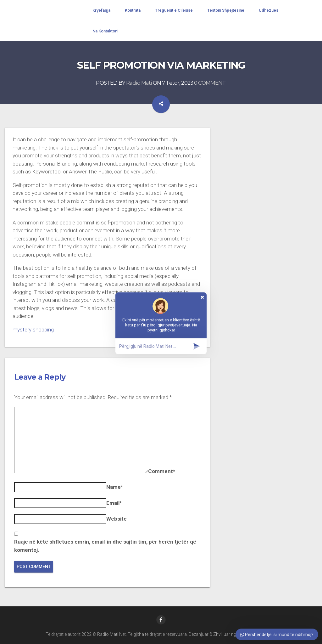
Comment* (162, 471)
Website (117, 519)
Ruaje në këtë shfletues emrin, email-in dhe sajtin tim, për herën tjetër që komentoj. (105, 546)
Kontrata (133, 10)
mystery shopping (33, 330)
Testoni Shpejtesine (226, 10)
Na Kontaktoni (105, 31)
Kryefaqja (101, 10)
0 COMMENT (210, 83)
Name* (115, 487)
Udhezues (269, 10)
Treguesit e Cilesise (174, 10)
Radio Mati (139, 83)
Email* (114, 503)
